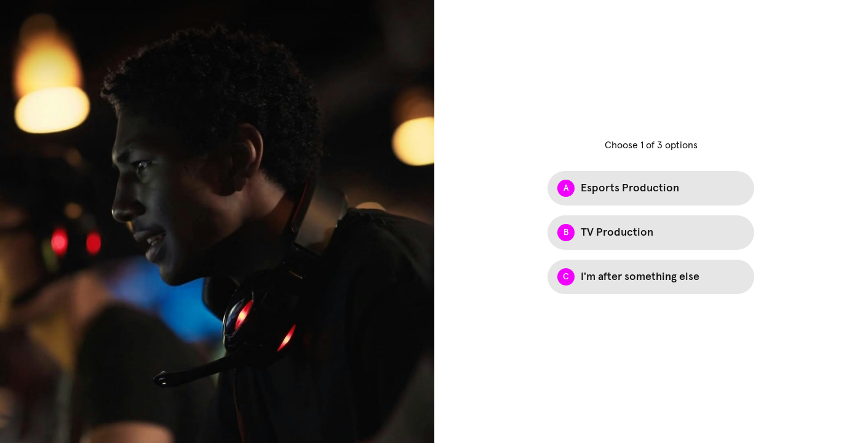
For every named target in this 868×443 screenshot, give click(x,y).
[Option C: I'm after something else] (651, 277)
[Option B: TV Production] (651, 233)
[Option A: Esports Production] (651, 188)
